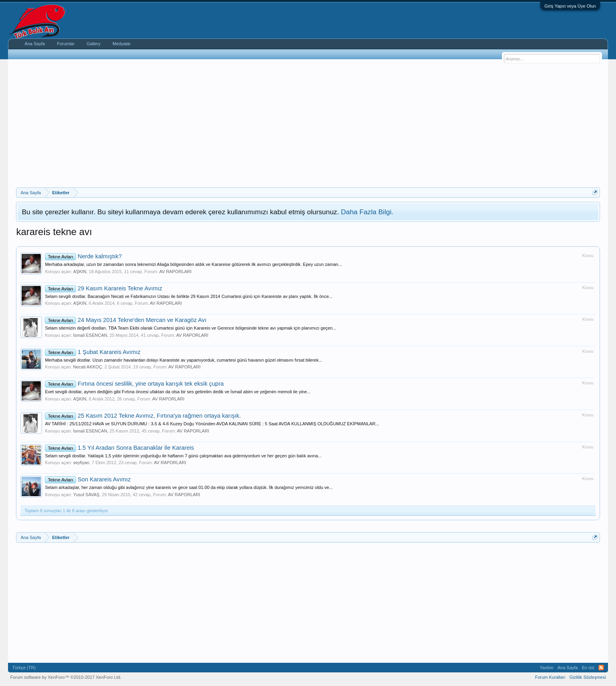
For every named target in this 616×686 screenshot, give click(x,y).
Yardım (547, 668)
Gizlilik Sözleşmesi (588, 677)
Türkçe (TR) (24, 668)
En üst (588, 668)
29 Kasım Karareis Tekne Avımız (103, 288)
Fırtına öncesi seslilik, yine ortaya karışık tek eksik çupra (134, 384)
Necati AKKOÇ (88, 367)
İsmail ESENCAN (90, 335)
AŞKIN (80, 272)
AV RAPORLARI (176, 272)
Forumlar (66, 44)
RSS (601, 668)
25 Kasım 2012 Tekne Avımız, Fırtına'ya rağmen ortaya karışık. (143, 416)
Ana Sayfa (35, 44)
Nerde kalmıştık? (83, 256)
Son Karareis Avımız (88, 479)
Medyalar (121, 44)
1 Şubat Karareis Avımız (93, 352)
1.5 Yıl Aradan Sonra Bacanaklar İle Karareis (119, 448)
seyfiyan (81, 463)
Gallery (93, 44)
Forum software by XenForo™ (66, 677)
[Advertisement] (308, 127)
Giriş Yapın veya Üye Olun (570, 6)
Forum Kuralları (550, 677)
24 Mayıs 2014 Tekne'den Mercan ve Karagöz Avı (125, 320)
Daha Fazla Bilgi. (367, 212)
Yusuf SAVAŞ (86, 495)
